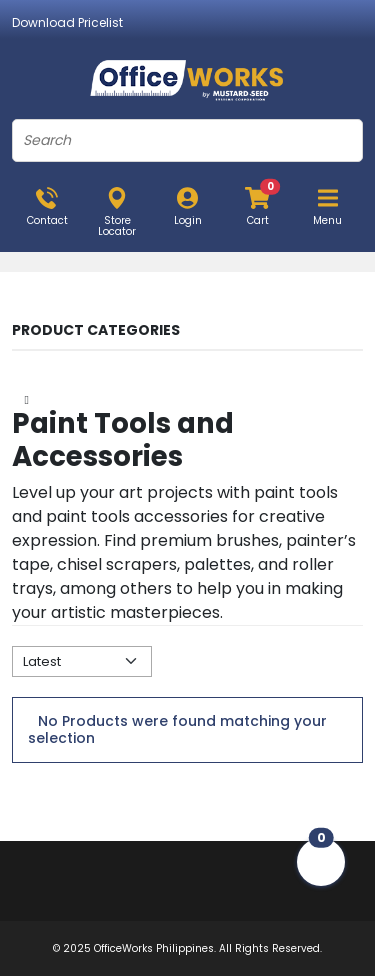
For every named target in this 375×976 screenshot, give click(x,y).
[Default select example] (82, 661)
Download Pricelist (67, 22)
